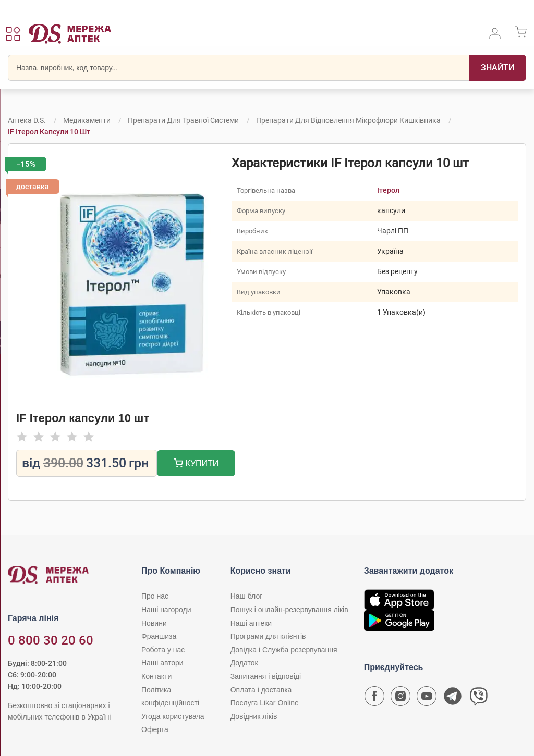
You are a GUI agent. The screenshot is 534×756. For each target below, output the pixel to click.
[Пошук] (497, 68)
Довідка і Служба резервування (284, 650)
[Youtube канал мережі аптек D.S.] (427, 699)
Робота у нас (163, 650)
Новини (154, 623)
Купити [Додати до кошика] (196, 464)
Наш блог (247, 596)
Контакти (156, 676)
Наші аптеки (251, 623)
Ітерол (389, 190)
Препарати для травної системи (183, 120)
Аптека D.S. (27, 120)
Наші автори (162, 663)
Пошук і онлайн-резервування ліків (289, 610)
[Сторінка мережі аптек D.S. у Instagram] (400, 699)
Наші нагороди (166, 610)
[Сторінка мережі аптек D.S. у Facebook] (374, 699)
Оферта (155, 729)
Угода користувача (173, 716)
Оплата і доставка (261, 690)
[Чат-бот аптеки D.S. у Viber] (479, 699)
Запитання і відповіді (266, 676)
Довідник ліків (254, 716)
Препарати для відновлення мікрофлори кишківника (348, 120)
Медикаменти (87, 120)
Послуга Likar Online (265, 703)
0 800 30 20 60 (51, 640)
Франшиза (159, 636)
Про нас (155, 596)
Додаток (244, 663)
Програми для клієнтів (268, 636)
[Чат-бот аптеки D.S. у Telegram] (453, 699)
